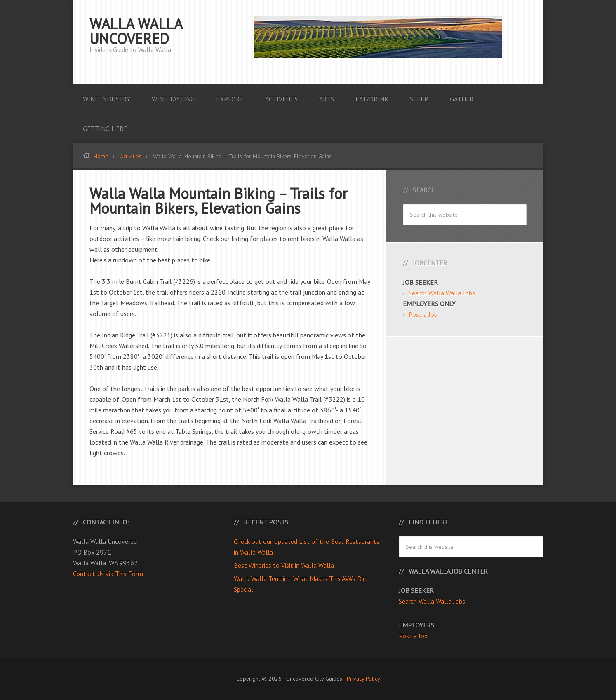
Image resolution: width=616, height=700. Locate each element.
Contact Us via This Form (108, 574)
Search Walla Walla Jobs (442, 293)
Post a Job (423, 314)
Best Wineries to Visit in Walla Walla (284, 565)
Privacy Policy (363, 679)
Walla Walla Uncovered (136, 31)
